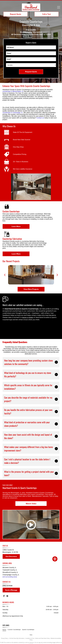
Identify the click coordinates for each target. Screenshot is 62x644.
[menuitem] (5, 630)
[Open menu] (59, 7)
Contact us (40, 118)
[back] (5, 275)
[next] (57, 275)
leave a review (28, 317)
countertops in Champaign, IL (13, 113)
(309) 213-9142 (7, 586)
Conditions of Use (30, 638)
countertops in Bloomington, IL (13, 91)
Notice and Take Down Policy (42, 638)
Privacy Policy (4, 638)
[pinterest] (7, 596)
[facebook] (4, 596)
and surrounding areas (10, 577)
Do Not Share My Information (17, 638)
